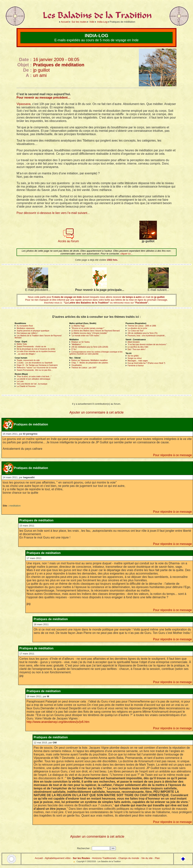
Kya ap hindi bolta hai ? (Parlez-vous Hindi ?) (146, 363)
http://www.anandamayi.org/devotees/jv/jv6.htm (58, 722)
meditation (15, 506)
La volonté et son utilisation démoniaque (33, 379)
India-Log (102, 22)
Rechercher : (84, 848)
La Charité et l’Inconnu (26, 386)
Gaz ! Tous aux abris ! (137, 349)
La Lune (20, 381)
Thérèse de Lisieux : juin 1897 (84, 368)
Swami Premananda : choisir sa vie (31, 347)
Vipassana (24, 104)
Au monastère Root (25, 326)
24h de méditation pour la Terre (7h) (142, 333)
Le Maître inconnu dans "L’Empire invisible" (89, 333)
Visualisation (77, 365)
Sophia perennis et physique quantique (33, 331)
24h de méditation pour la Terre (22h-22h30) (90, 347)
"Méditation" (76, 344)
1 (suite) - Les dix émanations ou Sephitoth (35, 363)
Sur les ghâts (133, 356)
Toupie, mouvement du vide (28, 360)
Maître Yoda (22, 344)
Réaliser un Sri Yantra (80, 342)
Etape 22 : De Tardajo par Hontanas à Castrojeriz (37, 365)
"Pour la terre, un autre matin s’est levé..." (34, 377)
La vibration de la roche (137, 328)
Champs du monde (129, 858)
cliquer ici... (127, 254)
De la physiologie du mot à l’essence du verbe (36, 349)
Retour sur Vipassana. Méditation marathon (89, 360)
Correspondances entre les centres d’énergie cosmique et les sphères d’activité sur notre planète (96, 353)
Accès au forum (68, 240)
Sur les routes (79, 22)
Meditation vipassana (26, 328)
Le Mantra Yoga (78, 326)
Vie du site (147, 858)
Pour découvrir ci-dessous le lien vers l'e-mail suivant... (53, 213)
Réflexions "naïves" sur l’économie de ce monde (37, 368)
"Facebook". (141, 303)
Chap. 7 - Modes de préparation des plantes (90, 363)
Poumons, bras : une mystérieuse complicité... (147, 336)
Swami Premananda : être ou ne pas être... (35, 370)
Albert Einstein (134, 342)
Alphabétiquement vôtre (58, 858)
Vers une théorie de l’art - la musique (32, 384)
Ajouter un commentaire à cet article (96, 412)
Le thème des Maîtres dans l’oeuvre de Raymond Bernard (95, 331)
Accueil (65, 22)
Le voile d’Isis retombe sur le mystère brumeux (36, 351)
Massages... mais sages (138, 361)
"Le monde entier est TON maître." (86, 336)
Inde (92, 22)
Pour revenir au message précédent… (44, 98)
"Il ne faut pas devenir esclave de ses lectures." (147, 344)
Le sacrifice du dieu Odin (138, 347)
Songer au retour (135, 358)
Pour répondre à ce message (172, 455)
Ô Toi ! (74, 349)
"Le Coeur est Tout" (136, 331)
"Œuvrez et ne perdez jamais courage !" (88, 328)
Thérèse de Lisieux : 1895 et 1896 (142, 326)
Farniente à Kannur (136, 366)
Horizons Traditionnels (104, 858)
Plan (157, 858)
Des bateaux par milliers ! (27, 333)
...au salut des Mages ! (26, 354)
